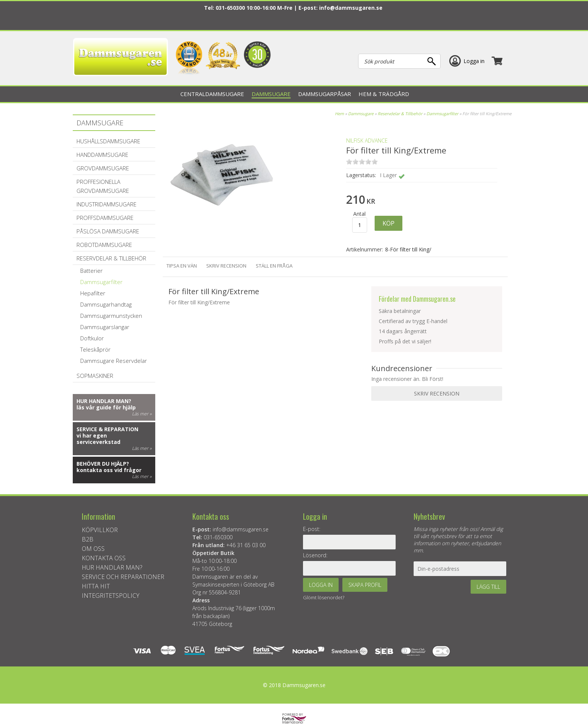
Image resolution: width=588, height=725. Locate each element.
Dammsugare (361, 114)
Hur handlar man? (104, 401)
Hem (339, 114)
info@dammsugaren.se (351, 8)
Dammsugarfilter (442, 114)
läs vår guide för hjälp (106, 407)
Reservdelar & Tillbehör (400, 114)
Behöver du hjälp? (103, 464)
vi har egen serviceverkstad (98, 439)
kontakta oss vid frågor (109, 470)
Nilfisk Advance (367, 141)
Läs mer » (142, 414)
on (349, 162)
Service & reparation (107, 429)
